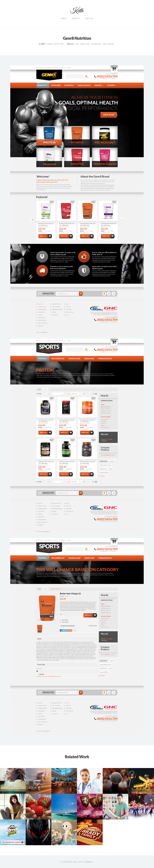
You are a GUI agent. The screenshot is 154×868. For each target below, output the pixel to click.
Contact (76, 19)
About (64, 19)
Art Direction (82, 44)
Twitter (89, 19)
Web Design (109, 44)
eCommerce (96, 44)
